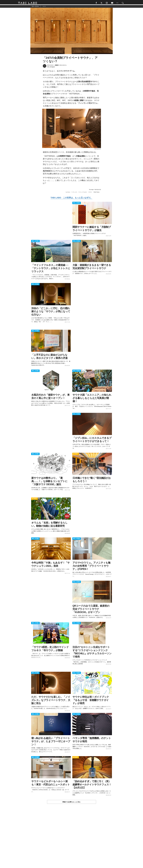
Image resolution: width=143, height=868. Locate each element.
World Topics (97, 193)
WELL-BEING (77, 204)
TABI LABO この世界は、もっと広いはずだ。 (71, 199)
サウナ (90, 193)
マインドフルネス (83, 193)
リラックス (75, 193)
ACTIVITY (76, 455)
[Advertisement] (72, 841)
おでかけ (68, 193)
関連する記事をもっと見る (71, 803)
